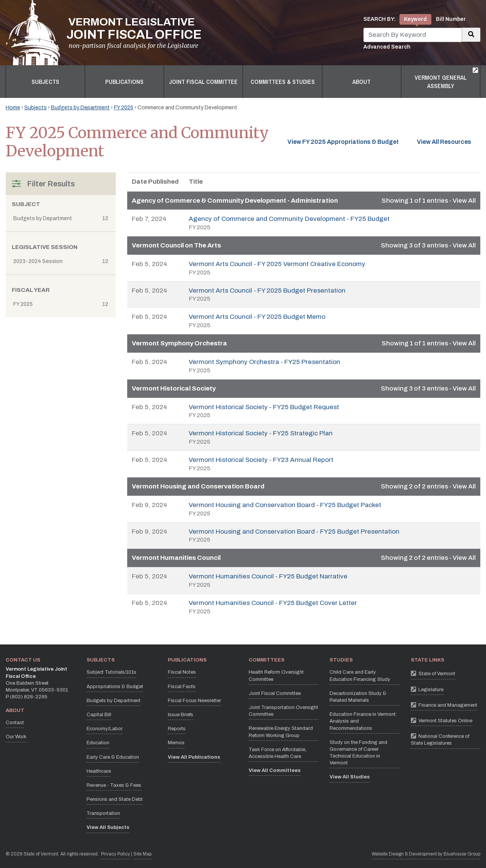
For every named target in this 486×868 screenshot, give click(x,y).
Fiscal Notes (182, 672)
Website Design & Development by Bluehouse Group (426, 854)
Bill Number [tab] (451, 19)
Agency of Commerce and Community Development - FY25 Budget (289, 219)
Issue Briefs (181, 715)
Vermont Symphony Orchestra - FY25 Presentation (264, 362)
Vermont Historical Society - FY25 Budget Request (264, 407)
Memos (176, 743)
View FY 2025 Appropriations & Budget (343, 142)
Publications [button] (124, 82)
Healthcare (99, 771)
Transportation (103, 813)
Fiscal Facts (182, 687)
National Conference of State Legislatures (446, 739)
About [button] (361, 82)
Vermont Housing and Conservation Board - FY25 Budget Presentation (294, 532)
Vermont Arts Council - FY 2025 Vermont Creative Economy (277, 264)
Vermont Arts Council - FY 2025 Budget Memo (257, 317)
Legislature (427, 689)
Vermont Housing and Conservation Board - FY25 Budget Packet (285, 505)
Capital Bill (99, 715)
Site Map (142, 854)
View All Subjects (108, 827)
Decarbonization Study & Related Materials (358, 697)
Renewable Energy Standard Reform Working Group (281, 732)
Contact (15, 723)
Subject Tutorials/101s (111, 672)
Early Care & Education (113, 757)
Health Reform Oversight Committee (276, 676)
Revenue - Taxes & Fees (114, 785)
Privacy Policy (115, 853)
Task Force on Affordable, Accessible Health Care (278, 753)
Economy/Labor (105, 729)
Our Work (16, 737)
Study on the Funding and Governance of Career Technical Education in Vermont (358, 753)
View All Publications (194, 757)
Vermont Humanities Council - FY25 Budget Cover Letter (273, 603)
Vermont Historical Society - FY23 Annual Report (261, 460)
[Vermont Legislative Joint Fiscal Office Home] (104, 33)
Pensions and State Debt (115, 799)
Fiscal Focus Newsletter (194, 701)
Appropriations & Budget (115, 687)
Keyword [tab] (415, 19)
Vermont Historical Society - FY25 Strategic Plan (261, 433)
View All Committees (275, 770)
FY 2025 (124, 108)
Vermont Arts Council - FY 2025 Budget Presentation (267, 291)
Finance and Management (444, 705)
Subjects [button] (45, 82)
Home (13, 108)
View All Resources (449, 141)
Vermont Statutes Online (442, 720)
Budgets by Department (80, 108)
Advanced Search (387, 47)
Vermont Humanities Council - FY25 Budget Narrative (268, 576)
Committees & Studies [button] (283, 82)
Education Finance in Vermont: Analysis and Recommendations (363, 721)
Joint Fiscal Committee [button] (203, 82)
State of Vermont (433, 673)
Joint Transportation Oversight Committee (283, 711)
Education (98, 743)
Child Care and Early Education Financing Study (360, 676)
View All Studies (350, 777)
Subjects (36, 108)
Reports (177, 729)
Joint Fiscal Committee (275, 693)
